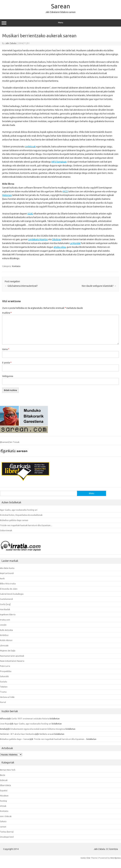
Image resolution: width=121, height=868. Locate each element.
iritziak (3, 806)
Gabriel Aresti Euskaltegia (12, 594)
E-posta (7, 363)
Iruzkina (7, 313)
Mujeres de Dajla (8, 651)
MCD (65, 191)
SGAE (30, 214)
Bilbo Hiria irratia (8, 584)
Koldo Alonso (6, 640)
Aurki (2, 578)
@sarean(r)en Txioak (10, 442)
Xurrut (3, 702)
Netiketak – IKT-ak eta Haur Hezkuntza (18, 734)
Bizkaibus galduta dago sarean (14, 520)
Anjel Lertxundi (7, 573)
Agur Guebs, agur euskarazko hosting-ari (19, 510)
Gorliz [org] (5, 604)
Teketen (4, 687)
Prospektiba (6, 671)
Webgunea (8, 376)
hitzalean (4, 796)
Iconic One (85, 858)
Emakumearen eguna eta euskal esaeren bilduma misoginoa (38, 729)
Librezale (4, 645)
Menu (60, 23)
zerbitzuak (30, 147)
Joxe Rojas (5, 724)
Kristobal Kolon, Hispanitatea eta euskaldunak (21, 515)
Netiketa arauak (47, 734)
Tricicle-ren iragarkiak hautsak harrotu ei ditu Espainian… (26, 525)
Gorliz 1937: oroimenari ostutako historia (30, 719)
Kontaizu (16, 266)
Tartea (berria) (7, 832)
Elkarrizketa (5, 785)
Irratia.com (5, 620)
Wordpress (115, 858)
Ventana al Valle (7, 697)
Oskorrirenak (6, 530)
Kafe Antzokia (6, 630)
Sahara (3, 821)
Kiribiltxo (4, 635)
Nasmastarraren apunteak (12, 656)
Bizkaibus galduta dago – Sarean (15, 739)
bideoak (4, 780)
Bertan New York (8, 770)
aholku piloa (60, 247)
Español (4, 790)
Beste (3, 775)
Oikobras (56, 239)
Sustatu (4, 682)
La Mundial (75, 243)
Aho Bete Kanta (7, 568)
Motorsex (7, 195)
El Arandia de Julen (9, 589)
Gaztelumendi (6, 599)
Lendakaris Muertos (38, 239)
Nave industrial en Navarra (12, 661)
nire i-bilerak (6, 816)
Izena (6, 349)
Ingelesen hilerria (8, 614)
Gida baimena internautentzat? (21, 286)
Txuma (3, 692)
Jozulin (3, 625)
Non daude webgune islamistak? (99, 286)
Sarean (61, 6)
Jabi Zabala (11, 43)
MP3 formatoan (59, 162)
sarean (3, 827)
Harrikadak (5, 609)
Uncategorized (7, 837)
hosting (3, 801)
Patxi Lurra (5, 666)
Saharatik (4, 676)
